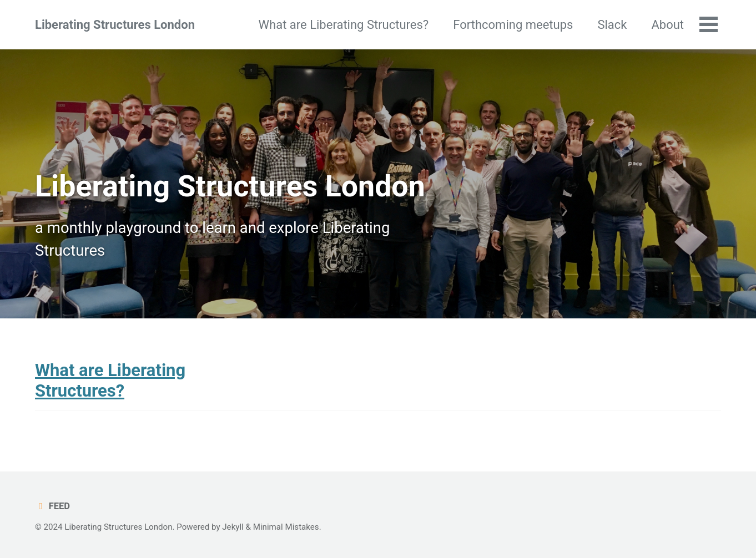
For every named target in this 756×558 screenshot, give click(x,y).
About (667, 25)
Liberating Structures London (115, 25)
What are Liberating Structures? (344, 25)
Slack (612, 25)
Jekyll (233, 527)
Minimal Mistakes (286, 527)
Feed (52, 506)
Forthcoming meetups (513, 25)
